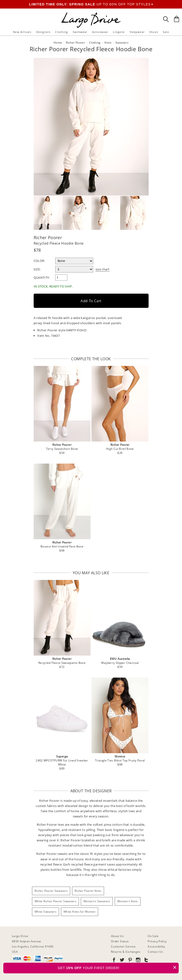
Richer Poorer (48, 237)
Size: (37, 269)
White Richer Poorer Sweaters (55, 901)
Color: (39, 261)
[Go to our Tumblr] (146, 961)
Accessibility (156, 946)
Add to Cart (91, 301)
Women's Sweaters (97, 901)
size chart (103, 269)
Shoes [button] (154, 32)
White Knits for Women (80, 912)
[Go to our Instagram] (138, 961)
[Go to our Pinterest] (130, 961)
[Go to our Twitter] (122, 961)
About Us (117, 936)
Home (58, 43)
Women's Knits (128, 901)
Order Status (120, 941)
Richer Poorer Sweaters (51, 891)
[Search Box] (166, 19)
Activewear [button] (100, 32)
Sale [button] (166, 32)
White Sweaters (45, 912)
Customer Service (123, 946)
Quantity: (42, 278)
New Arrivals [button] (22, 32)
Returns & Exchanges (126, 952)
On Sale (153, 936)
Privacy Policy (157, 941)
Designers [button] (43, 32)
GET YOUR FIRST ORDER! (118, 967)
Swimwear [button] (80, 32)
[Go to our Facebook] (114, 961)
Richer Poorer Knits (88, 891)
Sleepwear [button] (137, 32)
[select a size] (74, 269)
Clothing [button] (61, 32)
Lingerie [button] (119, 32)
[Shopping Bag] (177, 19)
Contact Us (155, 952)
